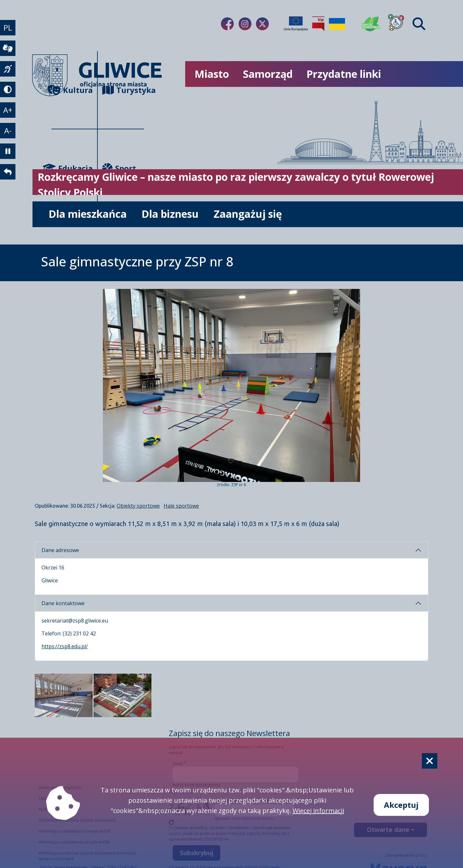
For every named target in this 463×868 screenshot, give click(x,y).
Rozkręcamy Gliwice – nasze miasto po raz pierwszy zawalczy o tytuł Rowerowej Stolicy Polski (236, 185)
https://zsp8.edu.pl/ (65, 646)
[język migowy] (8, 69)
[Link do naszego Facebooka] (227, 24)
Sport (119, 168)
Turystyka (123, 90)
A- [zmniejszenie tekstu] (8, 130)
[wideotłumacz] (8, 48)
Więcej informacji (318, 811)
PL (8, 28)
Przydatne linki (344, 74)
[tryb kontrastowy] (8, 89)
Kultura (72, 90)
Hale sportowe (181, 506)
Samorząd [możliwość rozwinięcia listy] (268, 74)
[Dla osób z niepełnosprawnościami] (396, 24)
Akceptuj (401, 805)
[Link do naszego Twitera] (262, 24)
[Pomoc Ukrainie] (337, 24)
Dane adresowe (60, 550)
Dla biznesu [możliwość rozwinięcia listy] (170, 214)
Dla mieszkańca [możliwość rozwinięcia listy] (88, 214)
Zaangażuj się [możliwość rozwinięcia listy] (248, 214)
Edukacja (72, 168)
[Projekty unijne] (296, 24)
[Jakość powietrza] (371, 24)
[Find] (419, 24)
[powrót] (8, 172)
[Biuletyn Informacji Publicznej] (318, 24)
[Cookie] (430, 761)
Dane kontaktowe (63, 603)
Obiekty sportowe (138, 506)
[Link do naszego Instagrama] (245, 24)
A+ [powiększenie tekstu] (8, 110)
